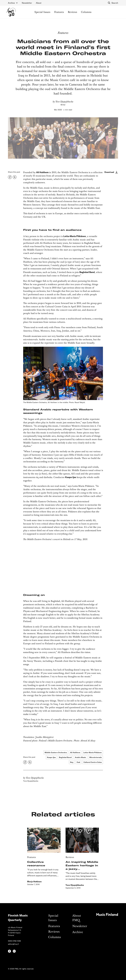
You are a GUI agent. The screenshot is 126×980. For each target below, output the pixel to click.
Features (59, 12)
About (39, 3)
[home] (11, 12)
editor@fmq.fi (13, 944)
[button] (13, 3)
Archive (78, 932)
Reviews (72, 12)
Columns (86, 12)
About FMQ (77, 918)
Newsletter (27, 3)
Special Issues (42, 12)
